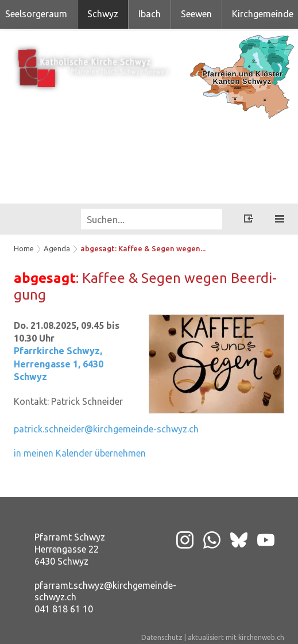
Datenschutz (162, 637)
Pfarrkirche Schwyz (59, 364)
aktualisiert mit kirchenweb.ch (236, 637)
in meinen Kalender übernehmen (80, 453)
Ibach (150, 14)
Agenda (57, 248)
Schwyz (103, 14)
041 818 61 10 (64, 609)
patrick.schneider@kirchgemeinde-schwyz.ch (106, 429)
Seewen (196, 14)
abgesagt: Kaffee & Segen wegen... (143, 248)
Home (24, 248)
